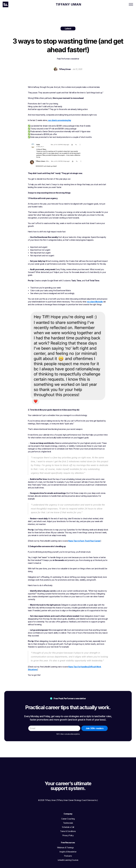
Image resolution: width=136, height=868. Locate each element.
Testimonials (50, 822)
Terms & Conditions (53, 830)
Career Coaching (40, 4)
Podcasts (73, 826)
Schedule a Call (51, 826)
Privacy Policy (50, 834)
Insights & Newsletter (77, 822)
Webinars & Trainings (77, 818)
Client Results (58, 4)
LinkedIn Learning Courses (79, 830)
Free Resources (75, 4)
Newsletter (90, 4)
